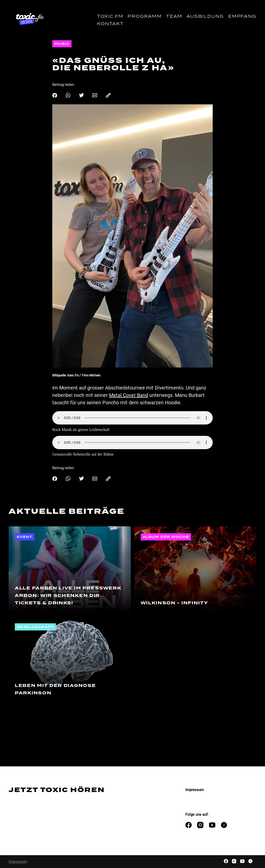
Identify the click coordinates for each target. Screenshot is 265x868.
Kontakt (110, 24)
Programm (145, 16)
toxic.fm (110, 16)
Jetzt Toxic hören (57, 790)
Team (174, 16)
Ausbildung (205, 16)
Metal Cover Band (129, 395)
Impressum (195, 790)
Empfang (242, 16)
